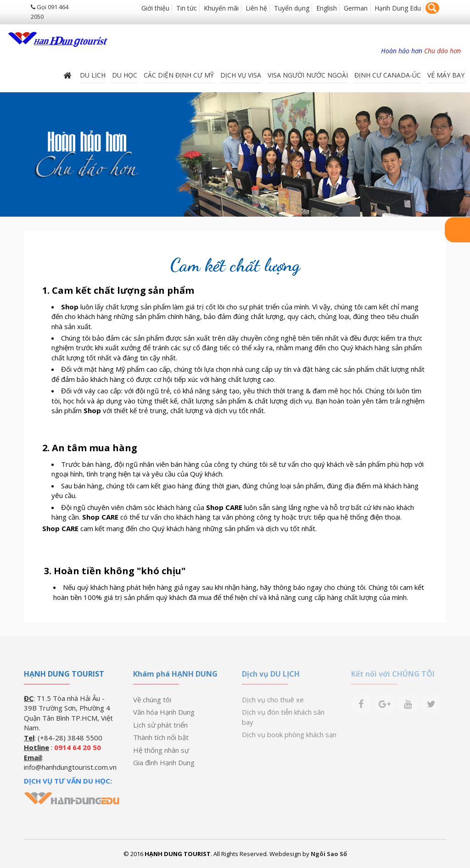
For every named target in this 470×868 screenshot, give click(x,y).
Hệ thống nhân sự (161, 750)
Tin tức (187, 8)
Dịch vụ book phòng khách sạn (289, 734)
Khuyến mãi (221, 8)
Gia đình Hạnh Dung (164, 762)
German (356, 8)
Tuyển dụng (292, 8)
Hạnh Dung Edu (398, 8)
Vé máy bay (446, 75)
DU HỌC (125, 75)
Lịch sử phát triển (160, 725)
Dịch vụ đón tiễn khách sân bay (283, 717)
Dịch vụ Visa (241, 75)
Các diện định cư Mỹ (179, 75)
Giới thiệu (155, 8)
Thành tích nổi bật (161, 737)
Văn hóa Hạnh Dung (164, 712)
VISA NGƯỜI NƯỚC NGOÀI (308, 75)
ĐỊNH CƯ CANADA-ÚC (388, 75)
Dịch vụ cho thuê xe (273, 700)
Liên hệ (256, 8)
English (327, 8)
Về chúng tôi (152, 700)
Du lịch (93, 75)
